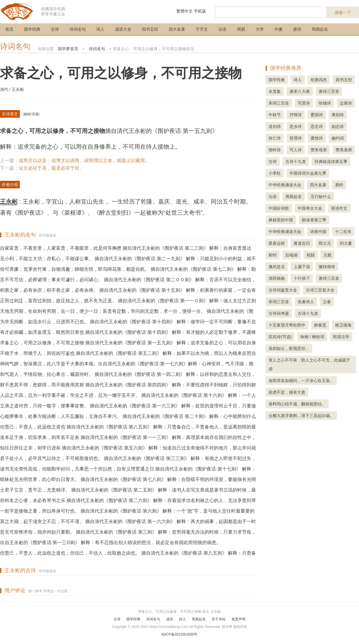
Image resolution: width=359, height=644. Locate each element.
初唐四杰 (319, 80)
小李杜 (275, 173)
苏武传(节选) (280, 337)
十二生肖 (343, 232)
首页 (9, 29)
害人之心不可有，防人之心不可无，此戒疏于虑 (309, 364)
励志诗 (338, 126)
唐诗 (297, 29)
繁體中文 (184, 11)
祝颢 (311, 255)
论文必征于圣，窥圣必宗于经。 (51, 168)
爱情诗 (317, 138)
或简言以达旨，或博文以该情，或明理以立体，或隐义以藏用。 (84, 160)
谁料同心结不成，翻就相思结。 (297, 404)
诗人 (100, 29)
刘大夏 (346, 243)
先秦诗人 (306, 302)
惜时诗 (275, 150)
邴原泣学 (341, 337)
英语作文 (339, 208)
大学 (260, 29)
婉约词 (338, 138)
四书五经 (150, 29)
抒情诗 (296, 115)
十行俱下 (302, 278)
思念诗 (317, 126)
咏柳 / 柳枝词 (312, 337)
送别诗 (275, 126)
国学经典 (32, 29)
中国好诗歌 (279, 208)
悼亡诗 (275, 138)
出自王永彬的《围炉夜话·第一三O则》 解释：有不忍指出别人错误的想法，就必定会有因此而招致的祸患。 (110, 543)
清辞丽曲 (277, 278)
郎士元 (325, 243)
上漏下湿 (302, 267)
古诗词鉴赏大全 (283, 290)
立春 (327, 302)
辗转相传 (327, 267)
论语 (222, 29)
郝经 (273, 255)
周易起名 (320, 29)
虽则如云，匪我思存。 (289, 348)
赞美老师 (344, 150)
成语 (170, 619)
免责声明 (238, 619)
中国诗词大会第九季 (308, 173)
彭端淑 (292, 255)
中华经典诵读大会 (285, 185)
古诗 (55, 29)
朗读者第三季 (314, 220)
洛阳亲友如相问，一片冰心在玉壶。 (301, 381)
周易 (241, 29)
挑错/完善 (31, 114)
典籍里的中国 (281, 220)
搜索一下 (343, 13)
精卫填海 (343, 325)
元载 (327, 255)
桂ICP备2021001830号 (180, 634)
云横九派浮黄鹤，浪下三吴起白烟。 (301, 416)
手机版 (200, 11)
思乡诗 (296, 126)
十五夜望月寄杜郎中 (287, 325)
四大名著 (177, 29)
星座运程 (277, 243)
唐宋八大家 (300, 91)
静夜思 (320, 325)
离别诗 (338, 115)
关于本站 (219, 619)
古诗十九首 (296, 162)
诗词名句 (78, 29)
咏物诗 (325, 103)
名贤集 (275, 91)
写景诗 (304, 103)
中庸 (278, 29)
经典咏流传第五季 (331, 162)
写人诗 (296, 150)
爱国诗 (317, 115)
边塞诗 (346, 103)
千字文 (202, 29)
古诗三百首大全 (320, 290)
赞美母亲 (319, 150)
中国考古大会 (310, 208)
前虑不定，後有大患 (287, 392)
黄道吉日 (302, 243)
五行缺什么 (321, 197)
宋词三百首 (279, 103)
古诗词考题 (279, 313)
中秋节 (275, 115)
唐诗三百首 (329, 91)
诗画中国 (318, 232)
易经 (339, 185)
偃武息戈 (277, 267)
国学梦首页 (68, 49)
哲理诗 (296, 138)
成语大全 (123, 29)
